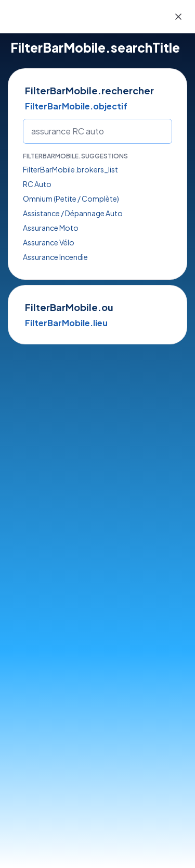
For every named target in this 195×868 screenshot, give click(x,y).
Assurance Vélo (49, 242)
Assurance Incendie (55, 257)
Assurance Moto (51, 228)
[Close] (178, 17)
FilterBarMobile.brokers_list (70, 169)
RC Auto (37, 184)
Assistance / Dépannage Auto (73, 213)
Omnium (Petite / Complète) (71, 199)
